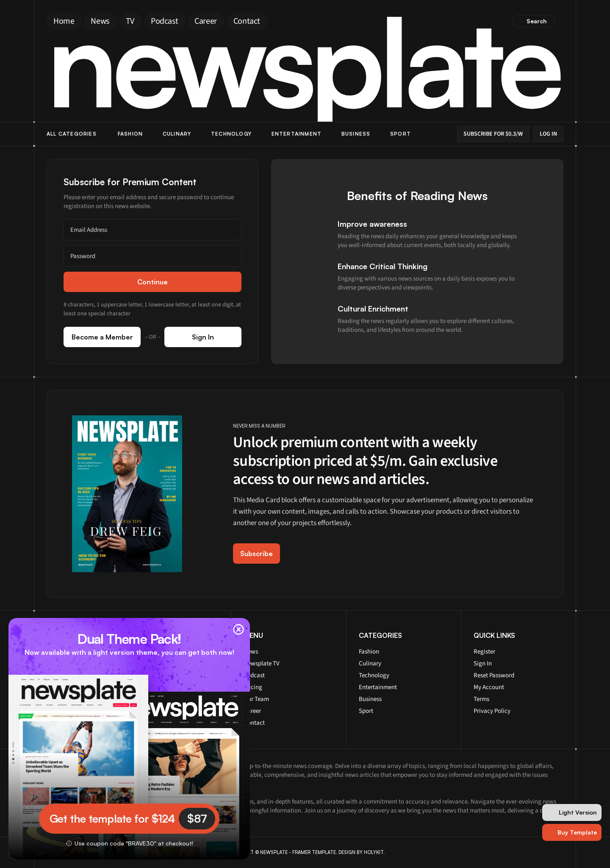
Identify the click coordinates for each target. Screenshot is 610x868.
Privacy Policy (492, 711)
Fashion (130, 134)
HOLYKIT (374, 852)
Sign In (483, 664)
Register (484, 652)
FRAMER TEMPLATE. (315, 852)
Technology (231, 134)
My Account (489, 687)
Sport (401, 134)
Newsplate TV (262, 664)
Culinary (177, 134)
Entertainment (297, 134)
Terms (481, 699)
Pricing (253, 687)
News (251, 652)
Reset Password (494, 675)
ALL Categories (72, 134)
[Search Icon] (534, 21)
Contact (254, 723)
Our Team (256, 699)
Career (252, 711)
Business (356, 134)
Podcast (254, 675)
